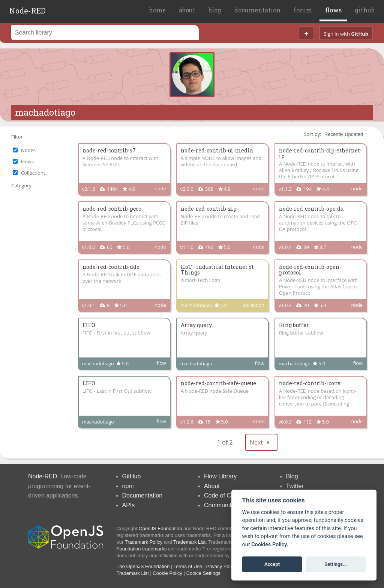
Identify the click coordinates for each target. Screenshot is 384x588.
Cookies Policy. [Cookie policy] (270, 545)
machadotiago (45, 112)
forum (303, 10)
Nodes (28, 150)
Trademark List (189, 542)
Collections (33, 173)
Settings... (336, 564)
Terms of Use (188, 566)
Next (261, 442)
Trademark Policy (144, 542)
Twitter (295, 486)
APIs (129, 505)
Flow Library (220, 476)
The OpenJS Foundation (143, 566)
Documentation (142, 495)
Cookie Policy (167, 573)
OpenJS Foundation (160, 528)
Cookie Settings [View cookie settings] (203, 573)
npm (128, 486)
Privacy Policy (221, 566)
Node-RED (28, 11)
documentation (257, 10)
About (212, 486)
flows (333, 10)
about (187, 10)
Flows (27, 161)
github (365, 10)
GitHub (132, 476)
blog (215, 10)
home (157, 10)
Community (219, 505)
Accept (272, 564)
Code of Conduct (226, 495)
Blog (292, 476)
